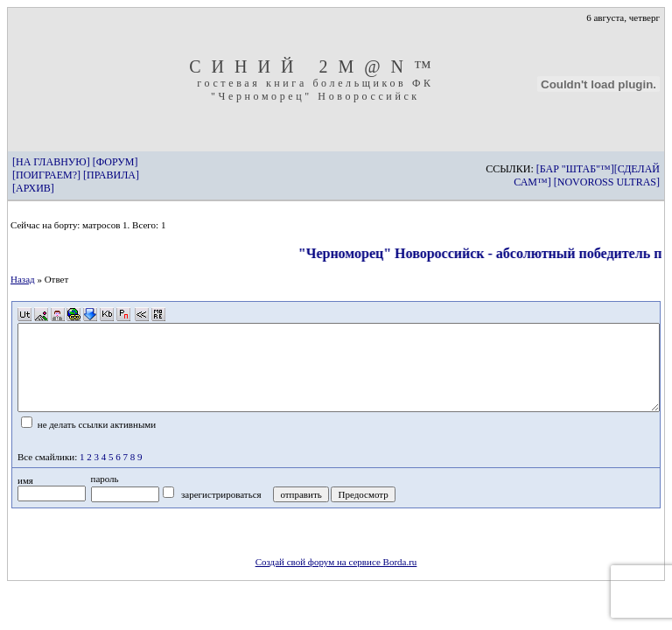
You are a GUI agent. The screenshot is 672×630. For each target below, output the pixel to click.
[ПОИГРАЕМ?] (46, 175)
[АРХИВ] (33, 188)
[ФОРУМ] (115, 162)
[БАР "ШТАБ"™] (575, 169)
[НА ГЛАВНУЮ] (51, 162)
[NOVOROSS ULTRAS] (607, 182)
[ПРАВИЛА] (111, 175)
